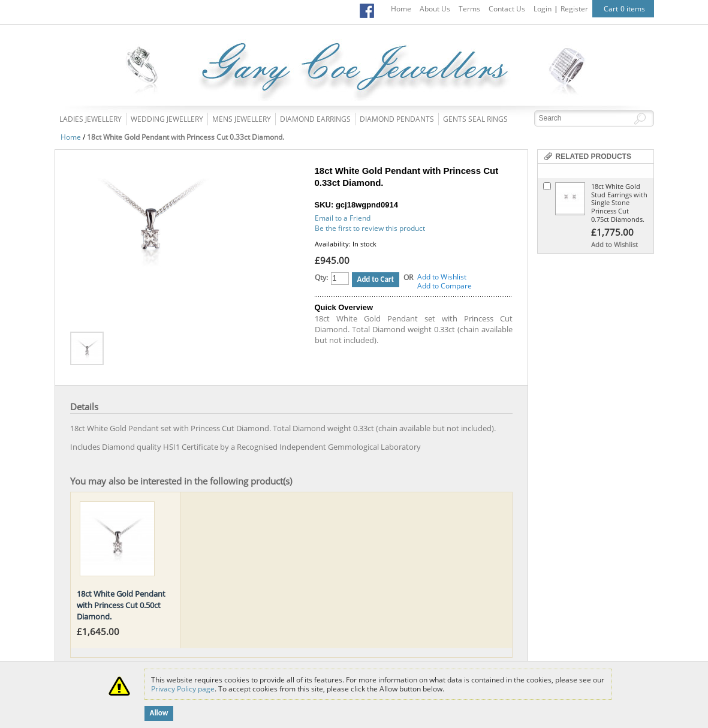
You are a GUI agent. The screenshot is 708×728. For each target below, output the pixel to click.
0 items (633, 9)
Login (543, 9)
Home (401, 9)
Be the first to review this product (370, 228)
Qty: (321, 277)
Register (574, 9)
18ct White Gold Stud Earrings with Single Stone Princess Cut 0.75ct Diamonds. (619, 203)
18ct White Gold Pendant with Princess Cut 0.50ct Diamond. (121, 605)
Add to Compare (445, 286)
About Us (435, 9)
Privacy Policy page (183, 689)
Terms (469, 9)
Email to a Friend (343, 218)
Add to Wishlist (442, 277)
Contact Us (507, 9)
